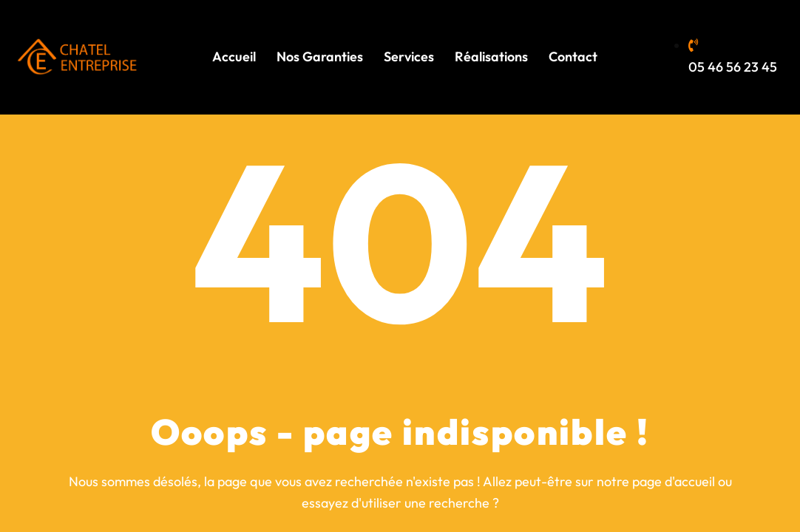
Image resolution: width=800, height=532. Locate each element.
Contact (573, 57)
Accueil (234, 57)
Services (409, 57)
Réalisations (491, 57)
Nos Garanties (320, 57)
